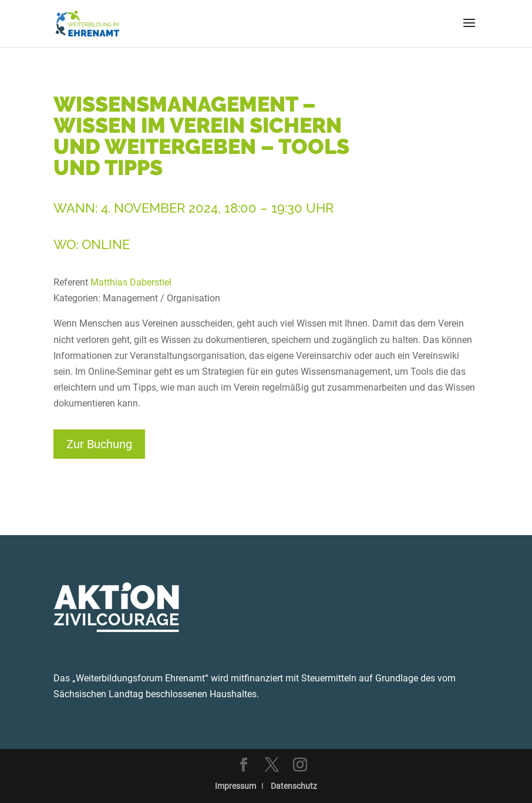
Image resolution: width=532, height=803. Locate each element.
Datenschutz (294, 786)
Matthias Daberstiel (131, 282)
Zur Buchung (99, 444)
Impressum (235, 786)
